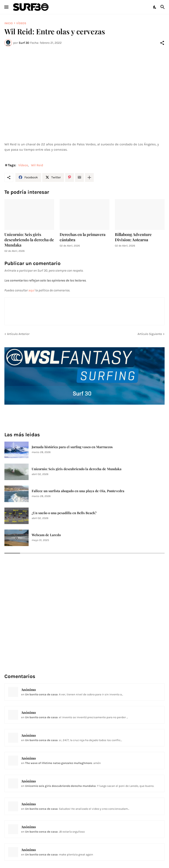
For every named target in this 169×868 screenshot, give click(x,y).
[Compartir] (162, 43)
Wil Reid (37, 165)
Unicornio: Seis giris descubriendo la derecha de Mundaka (29, 240)
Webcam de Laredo (46, 535)
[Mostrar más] (89, 177)
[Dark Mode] (155, 7)
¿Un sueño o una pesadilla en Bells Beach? (64, 513)
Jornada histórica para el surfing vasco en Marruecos (72, 447)
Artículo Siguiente (150, 334)
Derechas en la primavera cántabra (83, 237)
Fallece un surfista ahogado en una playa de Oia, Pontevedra (78, 491)
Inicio (9, 23)
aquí (31, 290)
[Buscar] (163, 7)
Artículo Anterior (18, 334)
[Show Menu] (6, 7)
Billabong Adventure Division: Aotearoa (133, 237)
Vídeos (21, 23)
